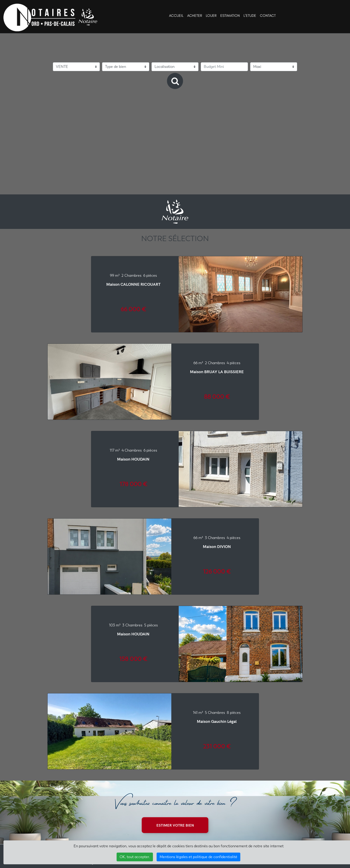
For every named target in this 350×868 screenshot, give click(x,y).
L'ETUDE (250, 16)
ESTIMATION (230, 16)
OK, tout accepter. (135, 857)
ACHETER (195, 16)
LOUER (211, 16)
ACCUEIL (176, 16)
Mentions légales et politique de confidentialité (198, 857)
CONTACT (268, 16)
